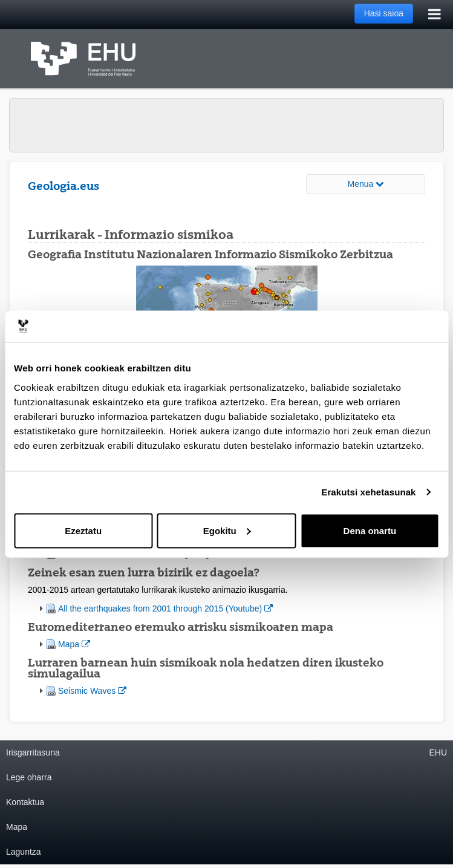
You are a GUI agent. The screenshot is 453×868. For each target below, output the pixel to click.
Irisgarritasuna (33, 752)
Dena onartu (370, 530)
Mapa (74, 643)
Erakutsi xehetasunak (368, 492)
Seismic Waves (92, 690)
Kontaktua (25, 802)
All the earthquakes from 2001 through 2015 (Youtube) (165, 608)
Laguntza (24, 852)
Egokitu (227, 530)
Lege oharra (29, 777)
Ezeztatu (83, 530)
